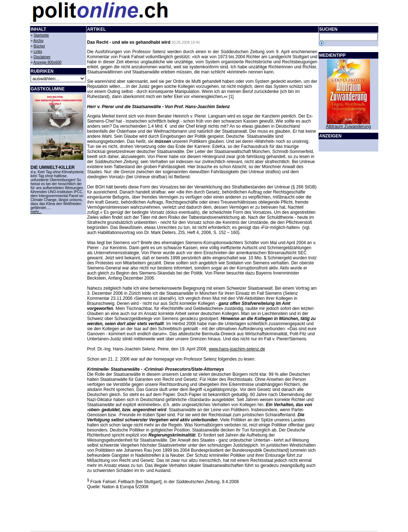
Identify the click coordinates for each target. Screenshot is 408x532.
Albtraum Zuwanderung (348, 127)
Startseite (41, 35)
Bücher (39, 46)
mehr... (36, 212)
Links (38, 52)
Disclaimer (42, 57)
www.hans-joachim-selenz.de (237, 349)
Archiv (38, 41)
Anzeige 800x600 (47, 62)
